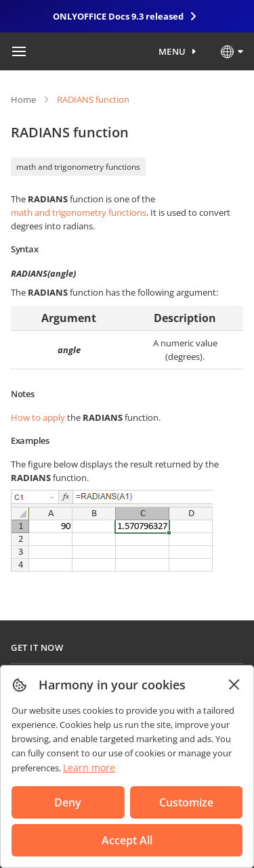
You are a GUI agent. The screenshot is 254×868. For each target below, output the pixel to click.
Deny (68, 802)
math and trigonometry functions (78, 167)
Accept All (127, 840)
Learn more (89, 768)
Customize (186, 802)
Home (23, 99)
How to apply (38, 417)
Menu (172, 51)
